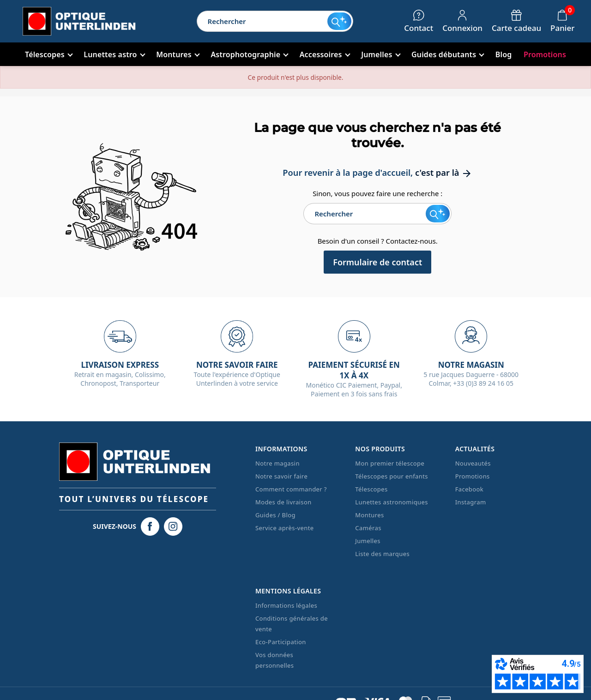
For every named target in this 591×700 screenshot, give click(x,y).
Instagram (471, 502)
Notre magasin (277, 463)
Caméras (368, 528)
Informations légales (286, 605)
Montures (369, 515)
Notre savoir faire (281, 476)
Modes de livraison (283, 502)
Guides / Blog (275, 515)
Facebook (469, 489)
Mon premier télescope (390, 463)
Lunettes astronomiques (392, 502)
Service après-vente (285, 528)
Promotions (473, 476)
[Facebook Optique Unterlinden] (150, 526)
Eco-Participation (281, 642)
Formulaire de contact (377, 262)
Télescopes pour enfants (392, 476)
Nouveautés (473, 463)
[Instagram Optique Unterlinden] (173, 526)
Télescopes (371, 489)
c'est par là (444, 172)
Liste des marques (382, 554)
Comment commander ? (291, 489)
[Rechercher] (262, 21)
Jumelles (368, 541)
